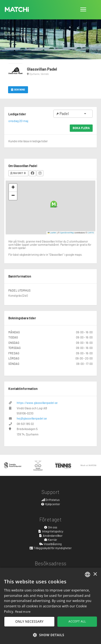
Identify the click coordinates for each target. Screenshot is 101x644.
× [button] (95, 574)
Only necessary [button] (29, 622)
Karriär (51, 540)
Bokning (18, 89)
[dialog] (50, 606)
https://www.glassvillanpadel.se (37, 403)
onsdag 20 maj (18, 121)
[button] (54, 204)
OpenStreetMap (67, 233)
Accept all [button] (77, 621)
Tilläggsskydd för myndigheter (50, 548)
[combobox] (88, 574)
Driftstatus (51, 500)
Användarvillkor (50, 536)
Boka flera (81, 128)
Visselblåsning (50, 544)
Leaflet (52, 233)
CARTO (91, 233)
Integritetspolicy (50, 531)
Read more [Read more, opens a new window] (23, 611)
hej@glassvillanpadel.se (32, 418)
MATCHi (17, 9)
